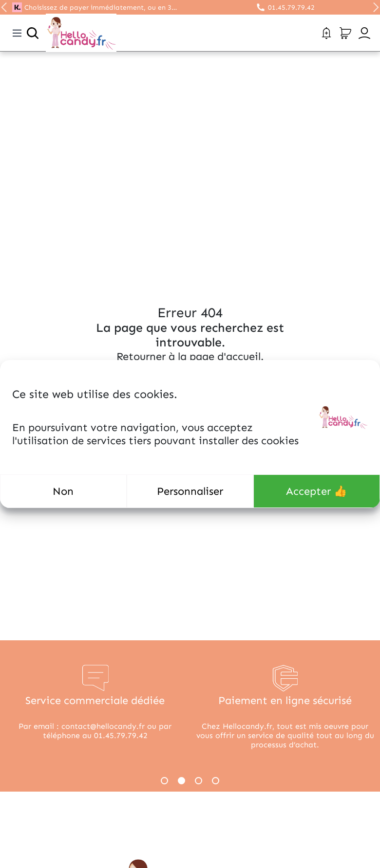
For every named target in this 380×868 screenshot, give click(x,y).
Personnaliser (190, 491)
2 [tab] (181, 781)
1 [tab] (164, 781)
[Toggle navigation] (17, 33)
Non (63, 491)
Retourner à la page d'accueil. (190, 356)
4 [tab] (216, 781)
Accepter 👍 (316, 491)
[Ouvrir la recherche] (33, 33)
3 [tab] (199, 781)
